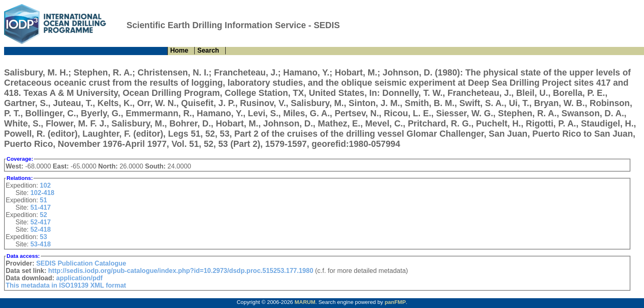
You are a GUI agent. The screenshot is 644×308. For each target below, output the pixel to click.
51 (44, 200)
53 (44, 237)
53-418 (40, 244)
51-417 (40, 207)
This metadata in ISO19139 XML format (66, 285)
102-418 (42, 193)
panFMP (395, 302)
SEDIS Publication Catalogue (81, 263)
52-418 (40, 229)
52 (44, 215)
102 (46, 185)
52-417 (40, 222)
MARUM (305, 302)
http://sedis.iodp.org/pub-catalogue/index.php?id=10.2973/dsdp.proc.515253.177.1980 (181, 271)
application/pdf (80, 278)
